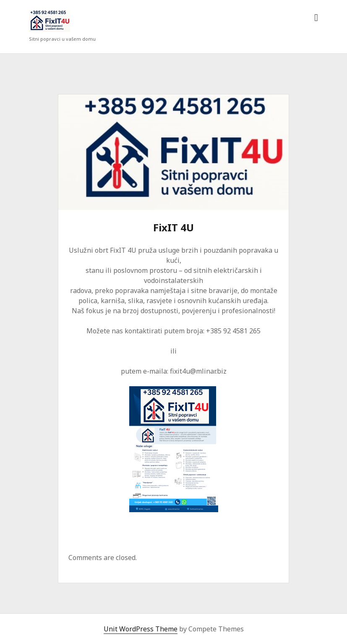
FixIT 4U (173, 152)
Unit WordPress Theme (141, 629)
